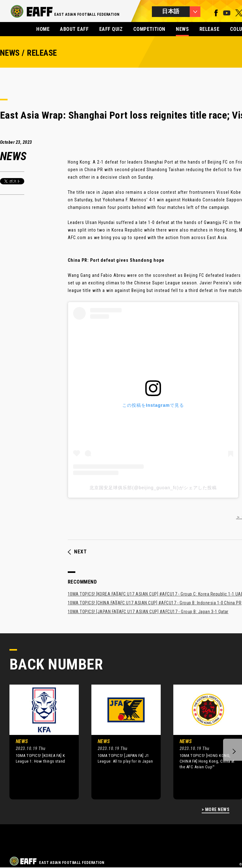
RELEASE (209, 29)
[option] (39, 742)
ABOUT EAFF (74, 29)
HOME (43, 29)
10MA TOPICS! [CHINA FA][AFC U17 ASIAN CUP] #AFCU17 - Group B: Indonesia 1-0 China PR (155, 603)
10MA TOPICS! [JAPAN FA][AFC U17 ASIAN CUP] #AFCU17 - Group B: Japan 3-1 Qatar (148, 612)
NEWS (182, 29)
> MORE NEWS (216, 810)
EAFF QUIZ (111, 29)
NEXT (77, 552)
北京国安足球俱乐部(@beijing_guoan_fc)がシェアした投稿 (153, 488)
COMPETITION (149, 29)
